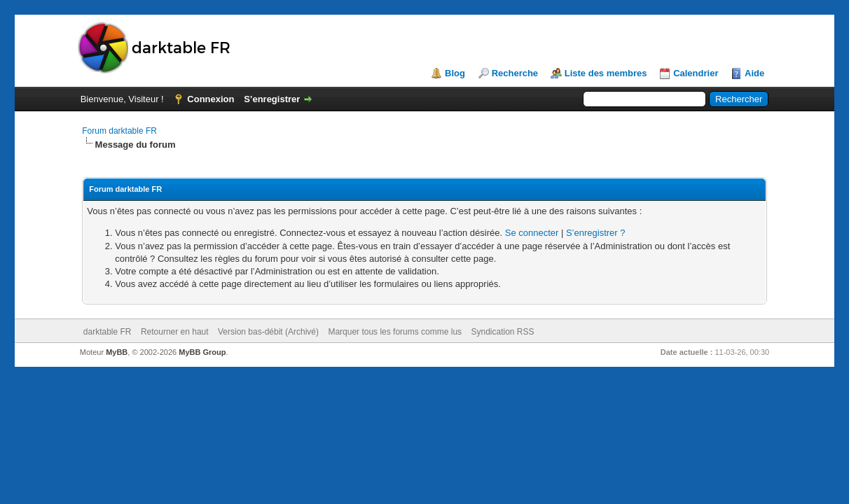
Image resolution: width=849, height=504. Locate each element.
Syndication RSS (502, 332)
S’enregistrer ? (596, 233)
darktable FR (108, 332)
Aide (754, 73)
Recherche (515, 73)
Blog (455, 73)
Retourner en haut (175, 332)
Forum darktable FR (119, 131)
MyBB (117, 352)
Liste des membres (606, 73)
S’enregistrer (272, 99)
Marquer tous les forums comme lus (395, 332)
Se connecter (532, 233)
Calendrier (696, 73)
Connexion (210, 99)
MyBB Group (202, 352)
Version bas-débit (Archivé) (268, 332)
